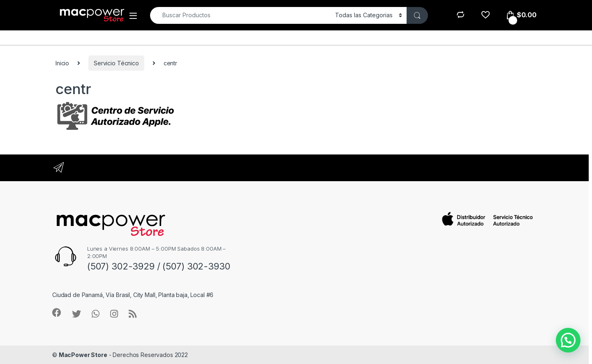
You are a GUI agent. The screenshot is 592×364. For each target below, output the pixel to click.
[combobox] (240, 15)
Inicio (62, 63)
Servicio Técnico (116, 63)
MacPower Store (83, 355)
